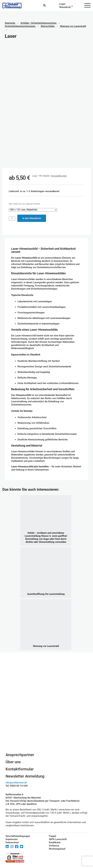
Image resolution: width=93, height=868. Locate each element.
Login (62, 4)
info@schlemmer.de (16, 783)
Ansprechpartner (20, 755)
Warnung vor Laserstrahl (73, 26)
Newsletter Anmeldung (25, 776)
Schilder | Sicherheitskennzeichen (38, 23)
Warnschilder (48, 26)
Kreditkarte (55, 842)
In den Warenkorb (32, 218)
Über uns (13, 762)
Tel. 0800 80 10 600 (17, 786)
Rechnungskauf (57, 849)
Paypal (52, 836)
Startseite (10, 23)
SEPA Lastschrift (58, 839)
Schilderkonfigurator (47, 723)
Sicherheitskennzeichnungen (20, 26)
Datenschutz (12, 842)
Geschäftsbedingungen (18, 836)
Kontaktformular (20, 769)
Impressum (12, 839)
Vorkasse (54, 846)
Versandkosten (59, 176)
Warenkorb (65, 7)
